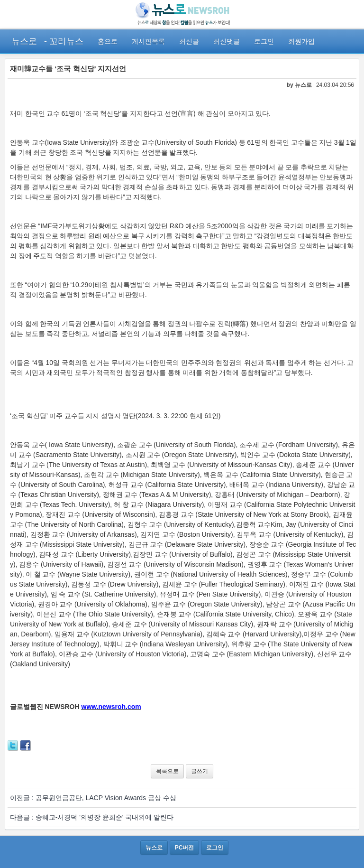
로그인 (264, 41)
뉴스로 (24, 41)
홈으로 (108, 41)
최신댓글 (227, 41)
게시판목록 (148, 41)
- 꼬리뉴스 (64, 41)
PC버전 (185, 848)
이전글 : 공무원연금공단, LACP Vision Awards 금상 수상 (93, 798)
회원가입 (301, 41)
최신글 (189, 41)
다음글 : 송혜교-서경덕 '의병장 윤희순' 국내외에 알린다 (92, 817)
